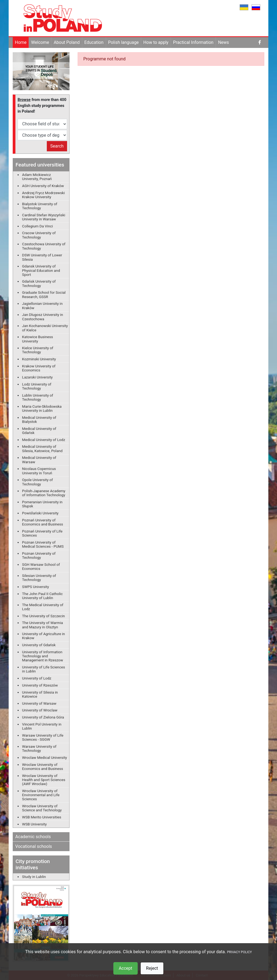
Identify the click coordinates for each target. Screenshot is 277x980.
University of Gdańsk (39, 645)
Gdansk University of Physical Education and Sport (41, 270)
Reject (152, 968)
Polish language (123, 42)
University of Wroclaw (40, 710)
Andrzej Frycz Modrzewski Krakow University (44, 195)
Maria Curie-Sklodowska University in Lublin (42, 408)
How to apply (156, 42)
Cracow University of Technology (39, 235)
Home (21, 42)
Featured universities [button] (40, 165)
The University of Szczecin (44, 616)
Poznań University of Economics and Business (43, 522)
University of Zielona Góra (43, 717)
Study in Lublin (34, 877)
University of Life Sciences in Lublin (44, 669)
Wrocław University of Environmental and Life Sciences (41, 795)
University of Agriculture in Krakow (44, 636)
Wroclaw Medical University (45, 757)
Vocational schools (34, 846)
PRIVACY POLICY (239, 952)
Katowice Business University (38, 339)
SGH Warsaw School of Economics (41, 566)
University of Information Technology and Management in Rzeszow (43, 656)
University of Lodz (37, 678)
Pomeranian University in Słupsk (42, 504)
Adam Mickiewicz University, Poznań (37, 177)
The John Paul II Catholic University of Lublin (42, 596)
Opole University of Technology (38, 482)
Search (57, 146)
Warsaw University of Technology (39, 748)
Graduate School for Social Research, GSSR (44, 294)
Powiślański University (40, 513)
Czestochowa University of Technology (44, 246)
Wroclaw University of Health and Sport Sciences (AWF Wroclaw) (44, 780)
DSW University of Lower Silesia (42, 257)
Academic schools (33, 837)
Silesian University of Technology (39, 578)
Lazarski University (37, 377)
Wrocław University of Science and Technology (42, 808)
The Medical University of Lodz (43, 607)
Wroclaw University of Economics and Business (43, 767)
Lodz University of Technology (37, 386)
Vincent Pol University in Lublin (42, 726)
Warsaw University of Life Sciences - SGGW (43, 737)
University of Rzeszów (40, 685)
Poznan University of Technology (39, 555)
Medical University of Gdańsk (39, 431)
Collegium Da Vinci (38, 226)
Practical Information (193, 42)
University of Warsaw (39, 703)
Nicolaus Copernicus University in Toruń (39, 471)
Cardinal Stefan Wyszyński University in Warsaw (44, 217)
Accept (126, 968)
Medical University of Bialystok (39, 419)
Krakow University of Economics (39, 368)
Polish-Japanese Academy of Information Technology (44, 493)
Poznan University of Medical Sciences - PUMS (43, 544)
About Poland (67, 42)
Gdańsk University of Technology (39, 283)
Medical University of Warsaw (39, 460)
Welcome (40, 42)
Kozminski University (39, 359)
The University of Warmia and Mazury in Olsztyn (43, 625)
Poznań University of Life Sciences (42, 533)
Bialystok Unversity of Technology (40, 206)
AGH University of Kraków (43, 186)
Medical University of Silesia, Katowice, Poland (42, 448)
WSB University (34, 824)
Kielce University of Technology (38, 350)
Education (94, 42)
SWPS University (36, 587)
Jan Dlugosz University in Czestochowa (43, 317)
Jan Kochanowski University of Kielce (45, 328)
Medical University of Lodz (44, 440)
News (223, 42)
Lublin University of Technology (38, 397)
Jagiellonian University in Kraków (42, 306)
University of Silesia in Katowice (40, 694)
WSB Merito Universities (42, 817)
